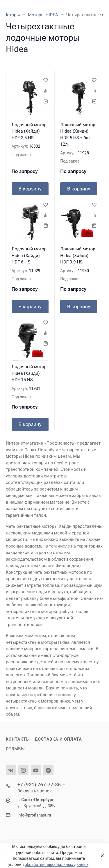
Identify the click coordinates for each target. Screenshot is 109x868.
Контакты (18, 739)
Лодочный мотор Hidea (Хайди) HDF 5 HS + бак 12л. (78, 135)
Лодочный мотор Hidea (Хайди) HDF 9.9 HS (78, 255)
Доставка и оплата (58, 739)
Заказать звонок (35, 791)
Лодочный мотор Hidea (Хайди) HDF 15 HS (29, 373)
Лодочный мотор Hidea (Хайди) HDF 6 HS (29, 255)
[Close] (101, 856)
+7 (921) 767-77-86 (39, 785)
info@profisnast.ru (34, 815)
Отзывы (15, 749)
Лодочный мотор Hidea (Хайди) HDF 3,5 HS (29, 131)
